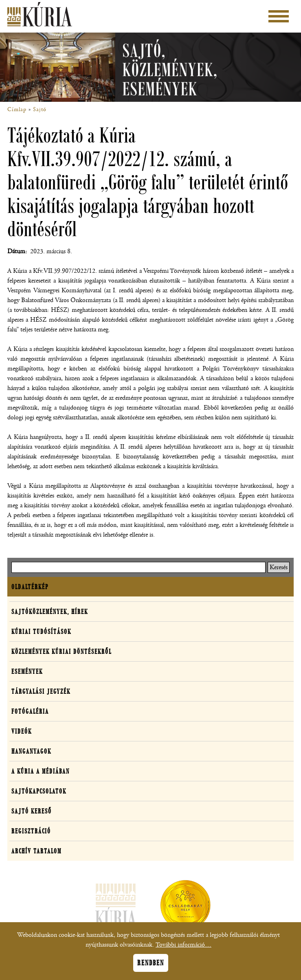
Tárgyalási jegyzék (41, 691)
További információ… (183, 949)
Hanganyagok (31, 751)
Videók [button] (22, 731)
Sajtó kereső (32, 811)
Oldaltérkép (30, 587)
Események (27, 671)
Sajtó (40, 110)
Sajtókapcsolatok (39, 791)
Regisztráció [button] (31, 831)
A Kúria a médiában (41, 771)
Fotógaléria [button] (30, 711)
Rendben (151, 967)
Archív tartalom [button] (36, 851)
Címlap (17, 110)
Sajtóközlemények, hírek (50, 612)
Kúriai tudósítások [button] (41, 631)
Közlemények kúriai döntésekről (62, 651)
